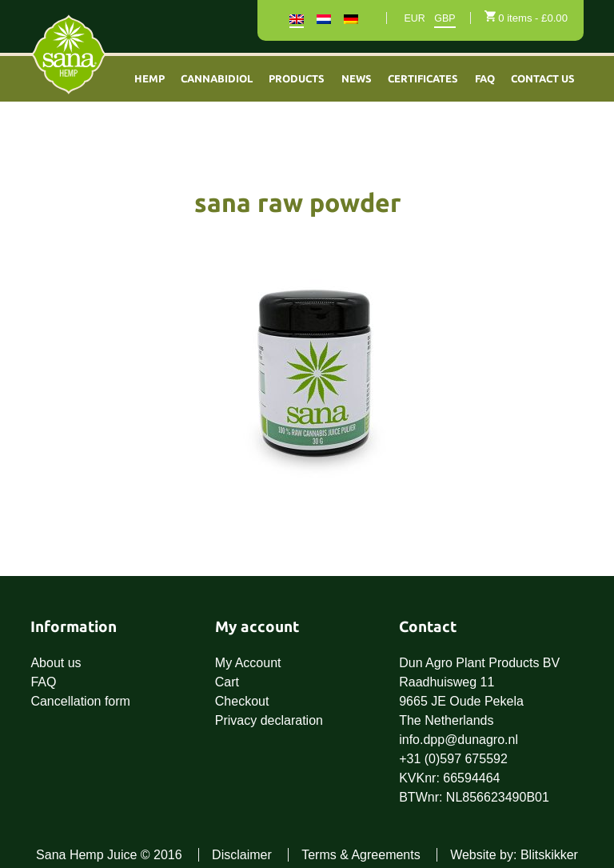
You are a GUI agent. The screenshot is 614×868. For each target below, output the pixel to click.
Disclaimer (242, 855)
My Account (248, 663)
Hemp (150, 78)
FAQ (485, 78)
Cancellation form (80, 701)
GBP (445, 19)
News (357, 78)
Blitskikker (549, 855)
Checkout (242, 701)
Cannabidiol (217, 78)
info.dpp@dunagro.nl (459, 740)
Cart (227, 682)
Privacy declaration (269, 720)
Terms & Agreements (361, 855)
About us (56, 663)
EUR (414, 19)
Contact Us (543, 78)
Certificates (423, 78)
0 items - (533, 18)
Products (297, 78)
